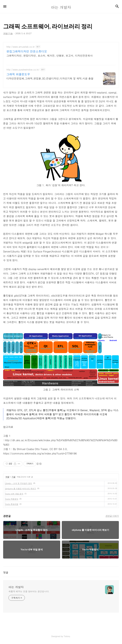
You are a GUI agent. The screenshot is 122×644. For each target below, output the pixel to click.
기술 (14, 477)
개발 (7, 477)
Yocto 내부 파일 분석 (14, 494)
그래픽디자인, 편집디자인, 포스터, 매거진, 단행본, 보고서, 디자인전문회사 (50, 56)
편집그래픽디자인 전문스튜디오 (27, 51)
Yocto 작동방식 (12, 499)
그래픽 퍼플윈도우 (18, 74)
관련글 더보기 (112, 516)
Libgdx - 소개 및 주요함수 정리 (19, 483)
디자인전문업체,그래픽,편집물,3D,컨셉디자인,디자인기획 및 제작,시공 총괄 (50, 78)
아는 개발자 (16, 587)
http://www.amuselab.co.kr (21, 47)
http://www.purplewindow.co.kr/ (23, 70)
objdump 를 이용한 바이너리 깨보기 (21, 488)
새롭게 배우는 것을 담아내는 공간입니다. (29, 591)
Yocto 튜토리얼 (12, 504)
